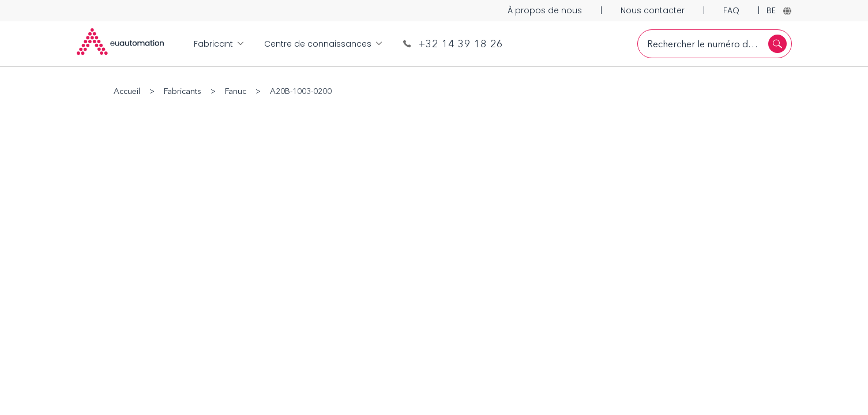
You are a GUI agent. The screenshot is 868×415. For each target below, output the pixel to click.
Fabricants (183, 91)
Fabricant (219, 44)
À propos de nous (545, 10)
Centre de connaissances (323, 44)
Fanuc (236, 91)
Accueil (127, 91)
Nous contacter (653, 10)
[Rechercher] (777, 44)
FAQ (731, 10)
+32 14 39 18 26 (453, 44)
